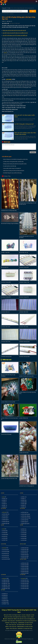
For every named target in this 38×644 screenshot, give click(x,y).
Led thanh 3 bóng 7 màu (24, 282)
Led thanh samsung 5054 (6, 357)
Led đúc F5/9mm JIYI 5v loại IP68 (8, 402)
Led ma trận (4, 548)
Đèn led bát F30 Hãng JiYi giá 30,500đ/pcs (10, 224)
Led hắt (3, 529)
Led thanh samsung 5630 (24, 357)
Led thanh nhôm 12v (5, 312)
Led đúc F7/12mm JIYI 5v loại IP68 (26, 376)
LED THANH (3, 590)
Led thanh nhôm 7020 (6, 342)
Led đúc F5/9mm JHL (24, 418)
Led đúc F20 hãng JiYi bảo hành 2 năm (9, 479)
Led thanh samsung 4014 (24, 342)
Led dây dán (4, 578)
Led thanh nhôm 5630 (24, 327)
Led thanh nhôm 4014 (24, 312)
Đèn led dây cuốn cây (24, 252)
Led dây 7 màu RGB (5, 252)
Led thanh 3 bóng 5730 (24, 297)
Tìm (33, 11)
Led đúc (3, 497)
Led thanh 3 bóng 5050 (6, 297)
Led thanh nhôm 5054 (6, 327)
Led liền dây (4, 512)
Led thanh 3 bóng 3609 (6, 282)
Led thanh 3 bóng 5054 (24, 267)
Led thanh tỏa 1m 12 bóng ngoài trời (27, 486)
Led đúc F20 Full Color (24, 453)
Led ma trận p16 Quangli (6, 434)
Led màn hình (23, 578)
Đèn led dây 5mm (5, 267)
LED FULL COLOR (23, 544)
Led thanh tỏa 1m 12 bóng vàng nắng (9, 210)
